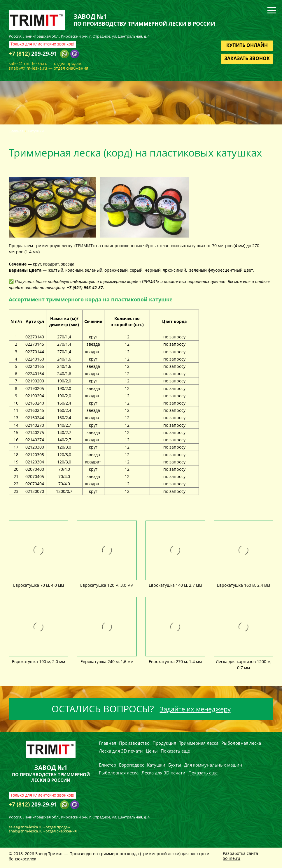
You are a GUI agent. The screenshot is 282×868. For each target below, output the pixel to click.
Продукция (164, 743)
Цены (152, 751)
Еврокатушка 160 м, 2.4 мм (244, 585)
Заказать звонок (247, 58)
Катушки (156, 765)
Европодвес (132, 765)
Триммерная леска (199, 743)
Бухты (175, 765)
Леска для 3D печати (121, 751)
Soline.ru (232, 858)
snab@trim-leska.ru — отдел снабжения (49, 68)
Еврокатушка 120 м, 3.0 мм (107, 585)
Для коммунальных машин (213, 765)
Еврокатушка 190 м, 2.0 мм (38, 661)
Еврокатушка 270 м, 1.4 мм (175, 661)
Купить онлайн (247, 45)
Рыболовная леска (241, 743)
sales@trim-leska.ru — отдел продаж (45, 63)
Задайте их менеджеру (195, 709)
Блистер (107, 765)
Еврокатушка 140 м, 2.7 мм (175, 585)
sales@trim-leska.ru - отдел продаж (40, 827)
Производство (134, 743)
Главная (16, 131)
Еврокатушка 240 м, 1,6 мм (107, 661)
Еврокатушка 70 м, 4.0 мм (38, 585)
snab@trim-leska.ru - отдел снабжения (43, 831)
